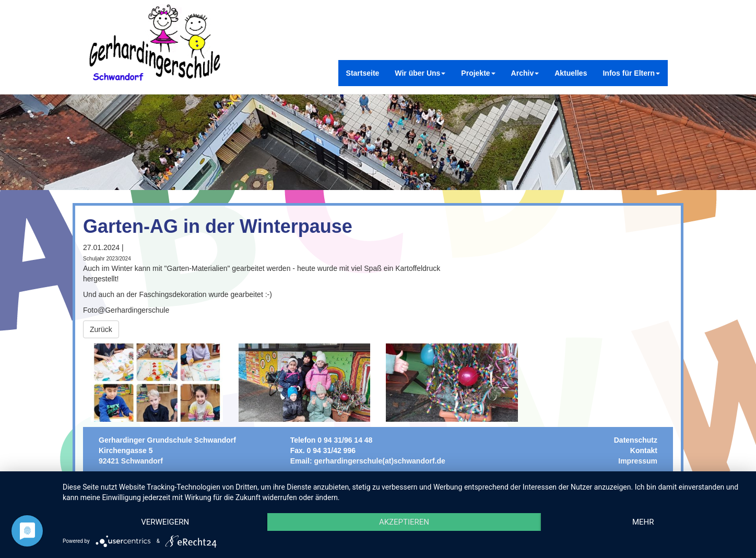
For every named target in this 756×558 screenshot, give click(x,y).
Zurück (101, 329)
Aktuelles (571, 73)
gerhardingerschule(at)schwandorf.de (380, 461)
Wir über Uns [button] (420, 73)
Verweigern (165, 522)
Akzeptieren (404, 522)
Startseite (363, 73)
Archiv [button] (525, 73)
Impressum (638, 461)
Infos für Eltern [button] (631, 73)
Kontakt (644, 450)
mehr (643, 522)
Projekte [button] (478, 73)
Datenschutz (636, 440)
